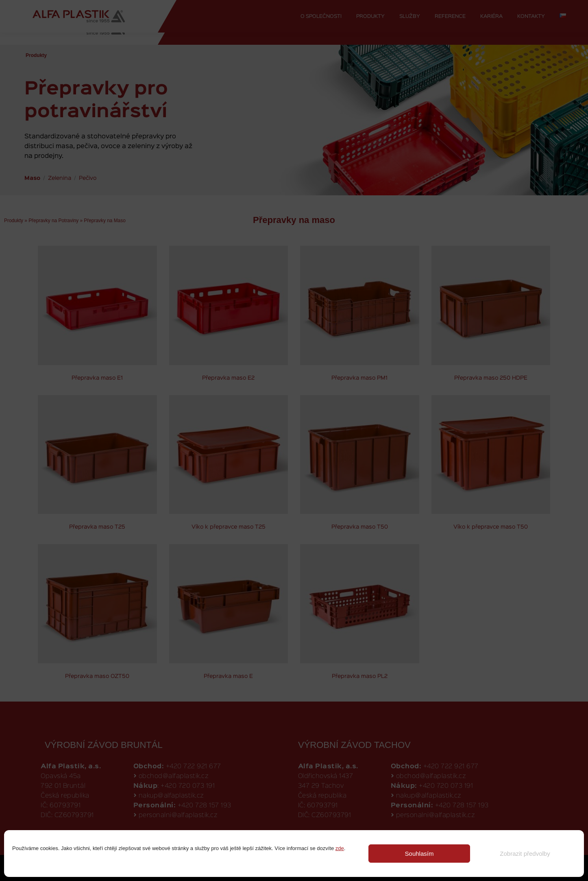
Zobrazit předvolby (525, 854)
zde (340, 848)
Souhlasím (419, 854)
